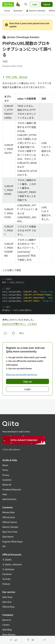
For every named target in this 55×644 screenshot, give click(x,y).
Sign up (28, 381)
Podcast (6, 584)
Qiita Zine (7, 602)
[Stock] (13, 333)
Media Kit (7, 485)
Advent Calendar (36, 11)
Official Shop (8, 607)
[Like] (5, 333)
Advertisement (9, 499)
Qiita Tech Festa (10, 532)
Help (5, 494)
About (5, 465)
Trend (7, 11)
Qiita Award (8, 537)
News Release (9, 634)
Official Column (10, 522)
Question (18, 11)
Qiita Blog (7, 630)
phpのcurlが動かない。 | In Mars (20, 324)
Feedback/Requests (12, 489)
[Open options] (45, 640)
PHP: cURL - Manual (17, 77)
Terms (5, 470)
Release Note (9, 512)
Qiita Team (7, 597)
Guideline (7, 480)
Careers (6, 625)
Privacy (6, 475)
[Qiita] (8, 4)
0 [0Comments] (21, 333)
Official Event (9, 517)
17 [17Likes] (16, 640)
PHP (5, 61)
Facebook (7, 574)
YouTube (6, 579)
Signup (47, 4)
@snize (21, 37)
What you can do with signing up (21, 374)
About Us (7, 620)
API (4, 546)
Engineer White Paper (13, 542)
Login (35, 4)
